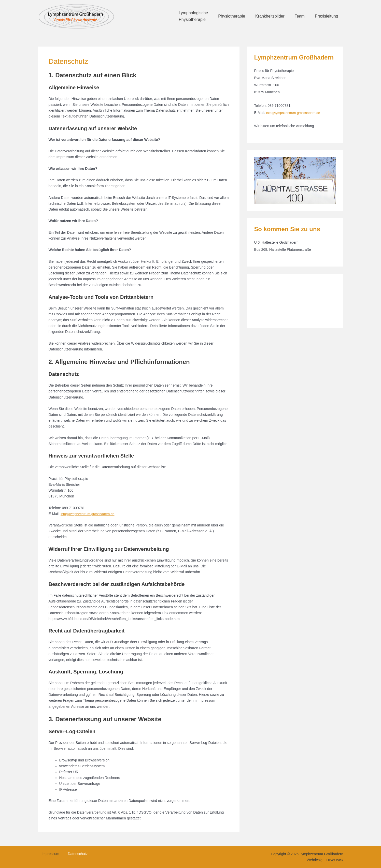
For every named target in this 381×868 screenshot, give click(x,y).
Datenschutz (71, 854)
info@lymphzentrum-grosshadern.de (89, 514)
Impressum (47, 854)
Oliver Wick (334, 860)
